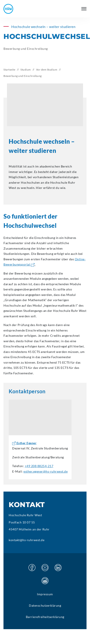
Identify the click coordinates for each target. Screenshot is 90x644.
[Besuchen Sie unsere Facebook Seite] (32, 568)
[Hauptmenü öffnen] (84, 9)
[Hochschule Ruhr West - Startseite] (8, 9)
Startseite (9, 70)
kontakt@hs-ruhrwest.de (27, 540)
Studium (26, 70)
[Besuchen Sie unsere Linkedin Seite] (58, 568)
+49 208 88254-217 (39, 466)
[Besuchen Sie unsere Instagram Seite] (45, 581)
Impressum (45, 594)
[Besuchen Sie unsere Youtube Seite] (45, 568)
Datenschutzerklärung (45, 605)
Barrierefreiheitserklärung (45, 617)
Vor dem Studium (47, 70)
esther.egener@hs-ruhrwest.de (46, 471)
